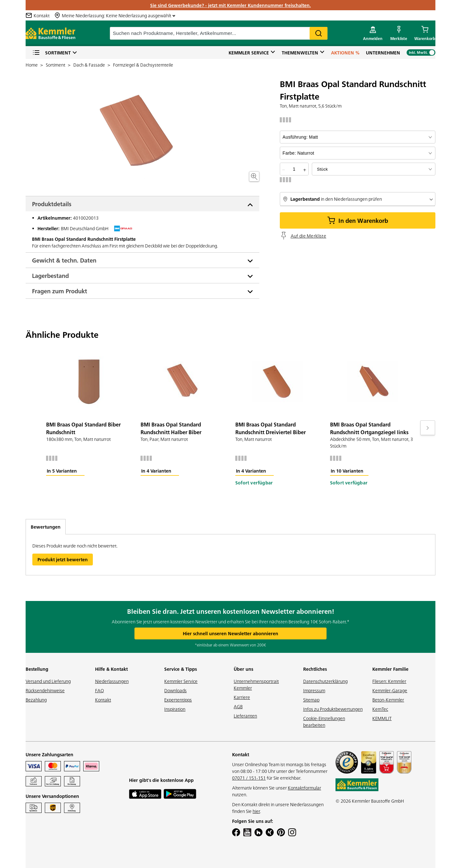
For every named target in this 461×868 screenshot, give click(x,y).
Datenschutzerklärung (325, 681)
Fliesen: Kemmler (389, 681)
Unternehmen (383, 53)
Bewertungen (46, 527)
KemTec (380, 709)
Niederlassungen (112, 681)
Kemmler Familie (390, 669)
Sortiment (52, 53)
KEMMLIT (382, 718)
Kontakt (103, 700)
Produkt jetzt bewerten (63, 559)
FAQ (100, 690)
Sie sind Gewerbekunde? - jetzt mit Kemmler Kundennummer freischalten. (230, 5)
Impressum (314, 690)
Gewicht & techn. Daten (64, 260)
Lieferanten (245, 716)
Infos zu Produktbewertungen (333, 709)
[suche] (219, 33)
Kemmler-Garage (390, 690)
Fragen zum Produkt (60, 291)
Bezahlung (36, 700)
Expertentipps (178, 700)
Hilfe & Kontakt (111, 669)
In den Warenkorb (358, 220)
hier (256, 811)
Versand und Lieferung (48, 681)
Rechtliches (315, 669)
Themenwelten (300, 53)
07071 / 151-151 (249, 778)
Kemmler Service (249, 53)
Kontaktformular (304, 788)
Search (319, 33)
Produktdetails (52, 204)
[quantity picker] (294, 169)
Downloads (175, 690)
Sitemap (311, 700)
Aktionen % (345, 53)
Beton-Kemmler (388, 700)
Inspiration (175, 709)
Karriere (242, 697)
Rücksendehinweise (45, 690)
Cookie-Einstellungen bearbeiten (324, 722)
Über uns (243, 669)
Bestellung (37, 669)
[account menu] (373, 33)
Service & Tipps (181, 669)
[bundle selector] (374, 169)
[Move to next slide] (428, 428)
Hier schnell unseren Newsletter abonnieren (230, 633)
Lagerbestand (50, 276)
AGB (238, 706)
